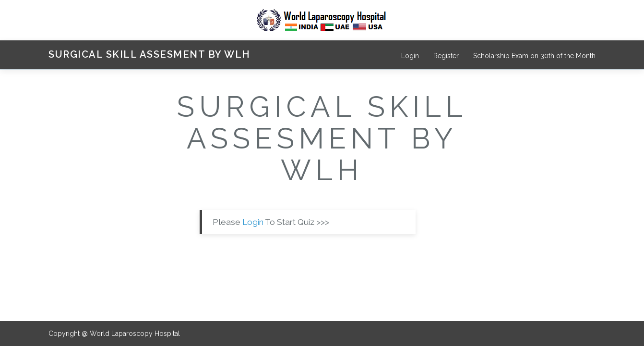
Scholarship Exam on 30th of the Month (534, 56)
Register (446, 56)
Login (410, 56)
